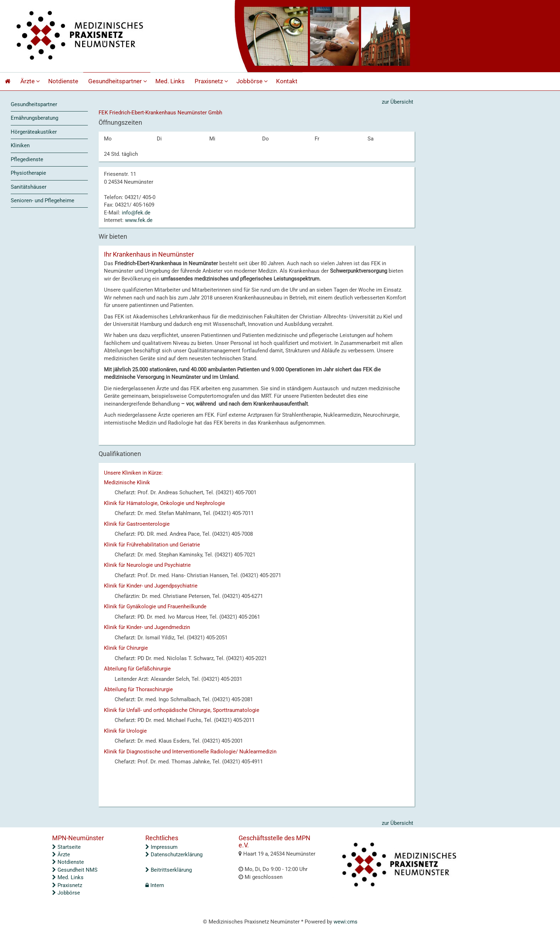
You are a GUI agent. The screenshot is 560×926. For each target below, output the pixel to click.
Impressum (161, 847)
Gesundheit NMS (75, 870)
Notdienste (63, 81)
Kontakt (287, 81)
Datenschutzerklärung (174, 855)
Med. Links (170, 81)
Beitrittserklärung (169, 870)
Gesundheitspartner (119, 81)
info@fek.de (136, 213)
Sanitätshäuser (29, 187)
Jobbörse (253, 81)
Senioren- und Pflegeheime (42, 200)
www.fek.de (139, 220)
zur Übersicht (397, 102)
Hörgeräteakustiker (34, 132)
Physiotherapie (28, 173)
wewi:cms (346, 922)
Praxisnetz (212, 81)
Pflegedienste (27, 159)
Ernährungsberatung (34, 118)
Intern (155, 885)
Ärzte (31, 81)
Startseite (66, 847)
